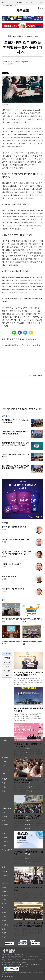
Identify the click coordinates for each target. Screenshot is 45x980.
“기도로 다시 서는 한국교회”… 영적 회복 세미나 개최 (28, 745)
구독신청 (37, 2)
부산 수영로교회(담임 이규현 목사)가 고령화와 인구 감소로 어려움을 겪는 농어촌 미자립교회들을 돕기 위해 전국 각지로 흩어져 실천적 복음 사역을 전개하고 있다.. (28, 825)
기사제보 (26, 965)
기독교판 (21, 2)
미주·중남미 (17, 36)
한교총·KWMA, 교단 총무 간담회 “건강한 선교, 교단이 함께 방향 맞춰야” (16, 467)
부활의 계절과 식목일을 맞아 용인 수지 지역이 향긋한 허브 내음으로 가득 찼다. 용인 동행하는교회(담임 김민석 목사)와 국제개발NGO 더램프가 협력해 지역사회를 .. (28, 896)
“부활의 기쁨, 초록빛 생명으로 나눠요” (28, 889)
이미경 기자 (11, 62)
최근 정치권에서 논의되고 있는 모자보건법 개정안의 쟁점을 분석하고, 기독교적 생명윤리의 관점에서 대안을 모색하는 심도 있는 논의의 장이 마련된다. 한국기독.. (28, 860)
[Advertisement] (22, 393)
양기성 (4, 557)
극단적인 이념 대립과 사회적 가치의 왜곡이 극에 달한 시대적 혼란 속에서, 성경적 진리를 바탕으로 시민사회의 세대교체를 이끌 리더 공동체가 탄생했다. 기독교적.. (28, 932)
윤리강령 (24, 966)
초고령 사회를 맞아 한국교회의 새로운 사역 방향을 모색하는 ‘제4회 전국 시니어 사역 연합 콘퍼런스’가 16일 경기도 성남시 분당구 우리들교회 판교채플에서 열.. (28, 789)
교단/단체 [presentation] (7, 662)
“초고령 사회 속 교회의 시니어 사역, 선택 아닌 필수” (28, 781)
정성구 (4, 579)
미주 (32, 2)
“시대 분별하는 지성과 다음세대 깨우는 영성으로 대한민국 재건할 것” (28, 925)
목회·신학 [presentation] (7, 671)
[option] (12, 613)
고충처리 (17, 966)
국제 (9, 36)
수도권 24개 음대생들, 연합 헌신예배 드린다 (28, 710)
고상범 (4, 542)
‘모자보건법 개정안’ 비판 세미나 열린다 (28, 853)
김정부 (4, 530)
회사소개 (5, 965)
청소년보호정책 (8, 966)
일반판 (27, 2)
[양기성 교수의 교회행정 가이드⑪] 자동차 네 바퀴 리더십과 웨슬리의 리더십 (17, 553)
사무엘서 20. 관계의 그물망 (12, 564)
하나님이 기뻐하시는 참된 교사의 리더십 (16, 539)
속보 (4, 409)
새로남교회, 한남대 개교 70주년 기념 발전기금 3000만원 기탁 (28, 674)
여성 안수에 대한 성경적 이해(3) (13, 589)
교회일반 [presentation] (7, 658)
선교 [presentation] (7, 667)
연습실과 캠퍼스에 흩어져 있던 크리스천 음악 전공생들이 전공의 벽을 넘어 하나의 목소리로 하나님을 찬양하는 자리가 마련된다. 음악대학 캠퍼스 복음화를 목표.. (28, 717)
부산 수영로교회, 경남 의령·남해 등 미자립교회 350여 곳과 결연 (27, 817)
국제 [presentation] (7, 675)
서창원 (4, 591)
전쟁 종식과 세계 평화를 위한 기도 (14, 527)
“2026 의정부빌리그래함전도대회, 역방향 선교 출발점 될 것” (15, 433)
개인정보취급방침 (35, 965)
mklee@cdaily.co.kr (21, 62)
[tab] (7, 658)
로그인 (41, 2)
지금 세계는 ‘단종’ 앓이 (10, 577)
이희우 (4, 567)
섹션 (3, 3)
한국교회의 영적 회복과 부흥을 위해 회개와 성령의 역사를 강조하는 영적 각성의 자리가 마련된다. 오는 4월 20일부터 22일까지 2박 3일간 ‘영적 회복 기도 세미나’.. (28, 753)
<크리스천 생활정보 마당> (35, 376)
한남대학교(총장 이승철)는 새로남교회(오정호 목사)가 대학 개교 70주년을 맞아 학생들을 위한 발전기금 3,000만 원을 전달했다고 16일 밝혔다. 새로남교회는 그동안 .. (28, 681)
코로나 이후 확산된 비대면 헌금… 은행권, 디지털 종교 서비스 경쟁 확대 (15, 444)
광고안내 (12, 965)
